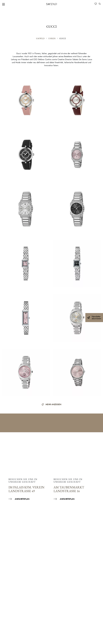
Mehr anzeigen (53, 404)
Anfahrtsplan (22, 499)
